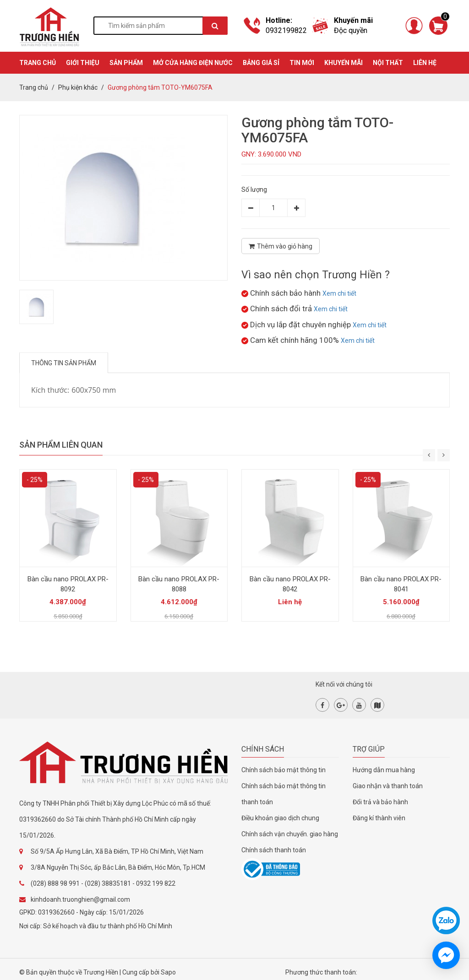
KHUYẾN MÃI (344, 63)
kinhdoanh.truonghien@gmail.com (80, 899)
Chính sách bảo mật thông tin (284, 770)
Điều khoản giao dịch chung (280, 818)
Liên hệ (425, 63)
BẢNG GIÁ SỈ (261, 63)
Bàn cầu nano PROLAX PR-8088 (179, 584)
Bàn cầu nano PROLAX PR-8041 (401, 584)
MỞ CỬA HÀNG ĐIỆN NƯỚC (193, 63)
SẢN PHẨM (126, 63)
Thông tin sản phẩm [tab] (64, 363)
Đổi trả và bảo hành (380, 802)
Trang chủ (34, 87)
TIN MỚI (302, 63)
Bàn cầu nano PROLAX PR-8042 (290, 584)
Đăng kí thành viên (379, 818)
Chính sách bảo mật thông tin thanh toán (284, 794)
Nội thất (388, 63)
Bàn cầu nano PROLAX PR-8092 (68, 584)
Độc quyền (351, 30)
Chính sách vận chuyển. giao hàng (290, 834)
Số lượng (254, 190)
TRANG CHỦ (38, 63)
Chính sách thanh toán (274, 850)
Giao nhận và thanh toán (388, 786)
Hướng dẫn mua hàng (384, 770)
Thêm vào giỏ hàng (281, 246)
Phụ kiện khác (78, 87)
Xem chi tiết (339, 293)
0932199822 (286, 30)
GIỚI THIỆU (83, 63)
